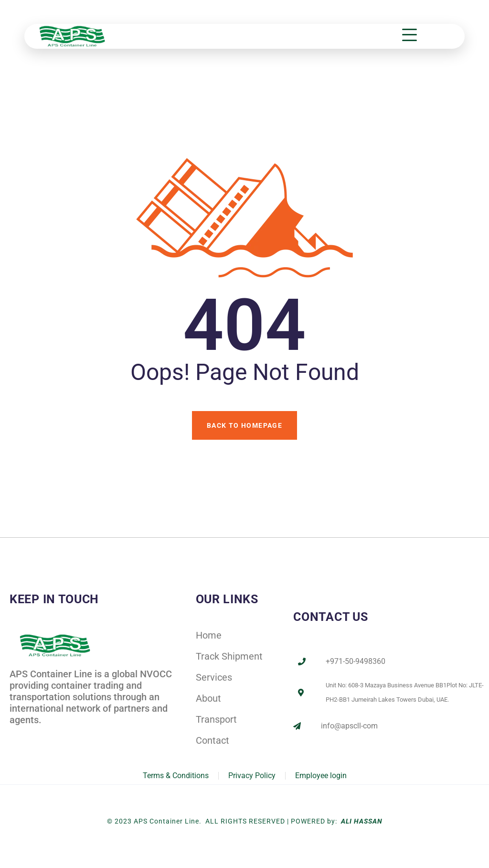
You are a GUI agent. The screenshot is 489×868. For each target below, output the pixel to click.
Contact (213, 740)
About (208, 698)
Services (214, 677)
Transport (216, 719)
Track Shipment (229, 656)
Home (209, 635)
